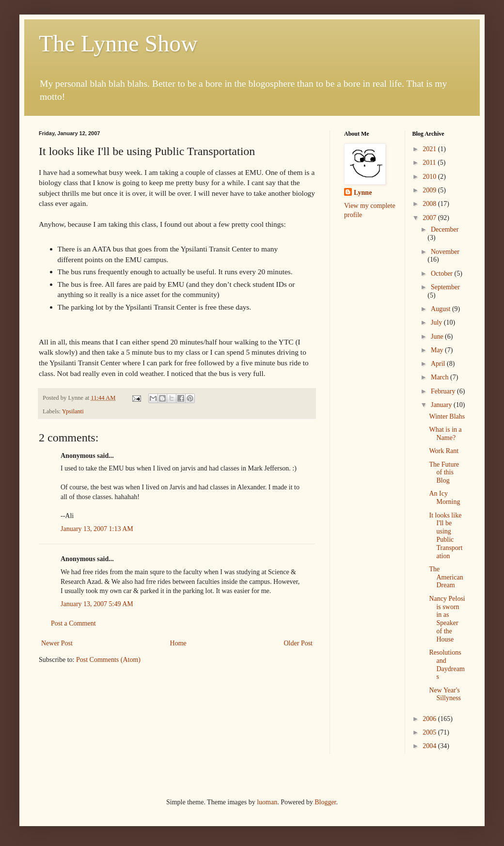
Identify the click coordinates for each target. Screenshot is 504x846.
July (437, 322)
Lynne (363, 193)
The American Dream (446, 577)
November (445, 252)
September (445, 287)
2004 (430, 746)
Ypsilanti (73, 411)
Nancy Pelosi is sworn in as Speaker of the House (447, 619)
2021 (430, 149)
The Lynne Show (118, 43)
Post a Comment (73, 623)
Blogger (325, 802)
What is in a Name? (445, 434)
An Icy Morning (444, 498)
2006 (430, 719)
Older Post (299, 643)
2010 (430, 177)
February (444, 391)
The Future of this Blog (444, 473)
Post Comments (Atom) (108, 660)
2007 (430, 218)
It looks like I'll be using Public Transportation (446, 536)
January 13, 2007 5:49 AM (97, 604)
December (445, 229)
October (443, 274)
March (441, 377)
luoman (267, 802)
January (442, 405)
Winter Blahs (447, 416)
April (439, 364)
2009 (430, 190)
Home (178, 643)
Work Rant (444, 451)
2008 (430, 204)
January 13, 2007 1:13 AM (97, 529)
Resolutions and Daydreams (447, 665)
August (441, 309)
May (438, 350)
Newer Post (57, 643)
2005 (430, 732)
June (438, 337)
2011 (430, 163)
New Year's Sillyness (445, 694)
